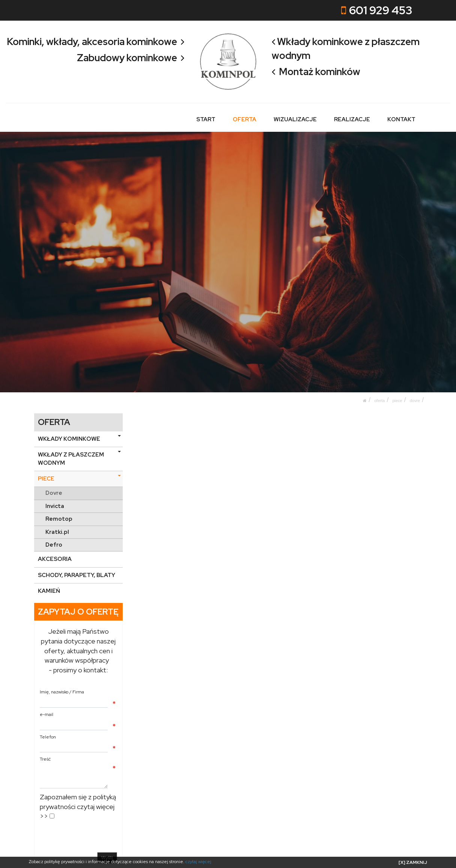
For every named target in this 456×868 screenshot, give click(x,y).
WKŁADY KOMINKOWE (79, 439)
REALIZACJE (352, 119)
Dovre (415, 400)
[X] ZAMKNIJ (413, 862)
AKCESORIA (55, 559)
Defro (54, 545)
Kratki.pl (57, 532)
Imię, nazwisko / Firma (62, 692)
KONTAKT (401, 119)
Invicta (55, 506)
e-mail (47, 714)
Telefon (48, 737)
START (206, 119)
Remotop (59, 519)
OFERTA (245, 119)
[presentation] (97, 838)
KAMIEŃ (49, 591)
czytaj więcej (198, 862)
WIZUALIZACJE (295, 119)
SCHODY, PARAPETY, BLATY (77, 575)
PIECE (397, 400)
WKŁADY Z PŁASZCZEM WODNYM (79, 459)
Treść (45, 759)
